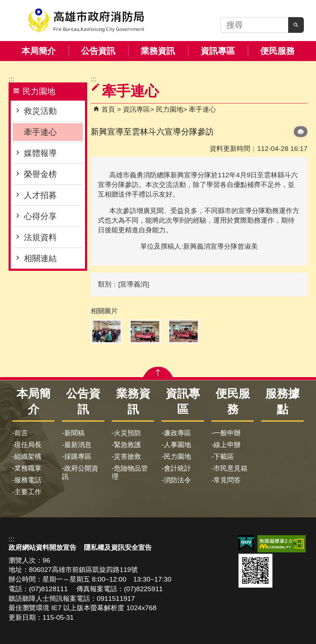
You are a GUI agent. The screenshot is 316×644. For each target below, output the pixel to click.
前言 (21, 433)
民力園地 (170, 109)
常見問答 (227, 480)
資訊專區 (218, 51)
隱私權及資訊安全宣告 (118, 547)
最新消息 (78, 445)
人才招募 (40, 195)
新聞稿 (74, 433)
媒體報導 (40, 153)
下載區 (224, 457)
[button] (296, 25)
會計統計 (177, 468)
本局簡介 (39, 51)
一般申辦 (227, 433)
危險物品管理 (130, 472)
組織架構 (28, 457)
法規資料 (40, 237)
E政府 (246, 543)
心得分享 (40, 216)
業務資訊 (158, 51)
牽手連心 (40, 132)
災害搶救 (127, 457)
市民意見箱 (230, 468)
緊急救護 (127, 445)
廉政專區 (177, 433)
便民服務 (277, 51)
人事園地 (177, 445)
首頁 (108, 109)
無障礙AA (282, 544)
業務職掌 (28, 468)
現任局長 (28, 445)
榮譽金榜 (40, 174)
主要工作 (28, 492)
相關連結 (40, 258)
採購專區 (78, 457)
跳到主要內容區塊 (4, 4)
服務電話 (28, 480)
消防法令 (177, 480)
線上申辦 (227, 445)
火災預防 (127, 433)
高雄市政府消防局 (86, 21)
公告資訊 (98, 51)
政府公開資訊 (80, 472)
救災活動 (40, 111)
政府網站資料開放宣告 (42, 547)
